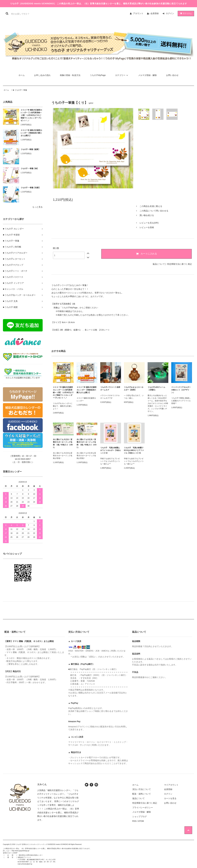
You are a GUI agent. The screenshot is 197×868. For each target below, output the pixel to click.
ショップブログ (140, 816)
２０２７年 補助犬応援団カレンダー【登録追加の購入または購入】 (31, 133)
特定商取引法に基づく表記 (180, 264)
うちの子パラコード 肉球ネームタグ (110, 389)
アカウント (138, 13)
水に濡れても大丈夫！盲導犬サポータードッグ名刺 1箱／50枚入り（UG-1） (87, 443)
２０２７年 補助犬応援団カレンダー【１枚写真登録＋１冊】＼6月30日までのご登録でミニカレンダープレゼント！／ (31, 115)
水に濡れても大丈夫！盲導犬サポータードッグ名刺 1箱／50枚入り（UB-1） (63, 443)
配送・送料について (142, 794)
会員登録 (155, 13)
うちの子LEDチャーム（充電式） (156, 389)
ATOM (141, 821)
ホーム (22, 75)
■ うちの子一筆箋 (20, 90)
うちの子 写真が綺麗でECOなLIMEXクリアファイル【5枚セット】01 (134, 450)
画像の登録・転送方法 (70, 75)
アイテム (185, 13)
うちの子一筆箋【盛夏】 (30, 149)
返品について (159, 264)
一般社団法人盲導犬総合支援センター (30, 855)
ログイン (170, 13)
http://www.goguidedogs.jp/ (21, 851)
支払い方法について (142, 789)
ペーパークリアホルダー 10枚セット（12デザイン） (182, 390)
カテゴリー (122, 75)
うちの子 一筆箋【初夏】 (31, 188)
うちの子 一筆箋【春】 (30, 169)
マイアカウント (171, 785)
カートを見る (170, 798)
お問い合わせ (172, 75)
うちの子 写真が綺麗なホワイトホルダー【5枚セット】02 (110, 450)
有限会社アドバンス (24, 857)
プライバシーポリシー (143, 808)
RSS (134, 821)
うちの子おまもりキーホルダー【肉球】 (134, 389)
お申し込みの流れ (42, 75)
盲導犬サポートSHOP (10, 853)
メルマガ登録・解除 (147, 75)
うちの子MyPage (98, 75)
